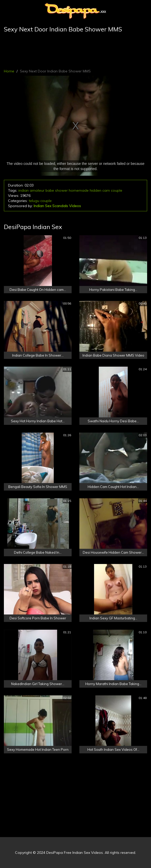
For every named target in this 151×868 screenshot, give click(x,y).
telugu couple (40, 201)
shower (61, 190)
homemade (79, 190)
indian (24, 190)
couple (117, 190)
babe (50, 190)
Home (9, 71)
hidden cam (100, 190)
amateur (37, 190)
